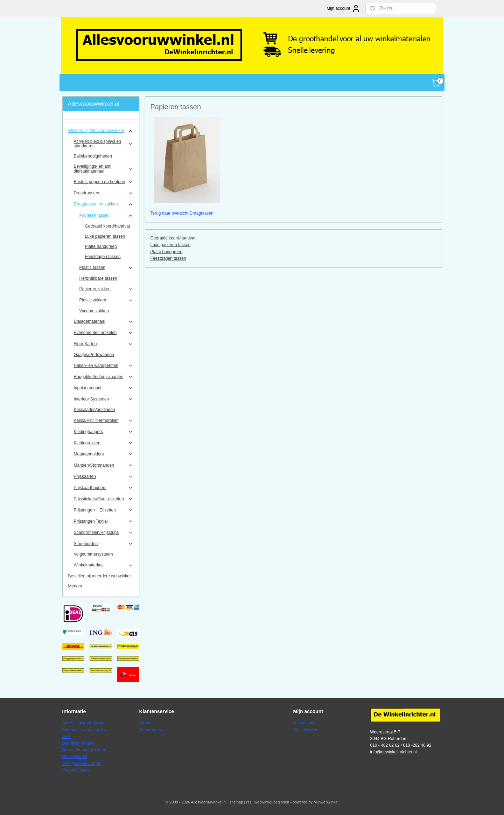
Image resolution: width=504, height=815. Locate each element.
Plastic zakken (107, 300)
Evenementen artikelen (104, 333)
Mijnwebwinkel (326, 802)
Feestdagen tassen (168, 258)
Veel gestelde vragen (82, 764)
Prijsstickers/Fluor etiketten (104, 499)
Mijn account (343, 8)
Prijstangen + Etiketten (104, 510)
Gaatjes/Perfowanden (94, 355)
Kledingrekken (104, 443)
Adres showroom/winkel (85, 723)
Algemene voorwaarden (85, 730)
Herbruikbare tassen (98, 278)
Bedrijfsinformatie (79, 743)
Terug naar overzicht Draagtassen (182, 213)
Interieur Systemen (104, 399)
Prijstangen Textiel (104, 521)
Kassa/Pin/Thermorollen (104, 420)
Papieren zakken (107, 289)
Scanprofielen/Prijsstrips (104, 532)
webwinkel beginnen (272, 802)
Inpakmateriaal (104, 388)
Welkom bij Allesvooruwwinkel (101, 131)
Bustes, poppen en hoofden (104, 182)
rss (249, 802)
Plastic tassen (107, 268)
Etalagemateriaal (104, 322)
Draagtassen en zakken (104, 204)
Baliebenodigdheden (93, 156)
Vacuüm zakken (94, 311)
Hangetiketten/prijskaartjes (104, 377)
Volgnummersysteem (93, 554)
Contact (146, 723)
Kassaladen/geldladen (94, 410)
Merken (75, 586)
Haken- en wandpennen (104, 365)
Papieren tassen (107, 216)
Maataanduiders (104, 454)
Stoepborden (104, 544)
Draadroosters (104, 193)
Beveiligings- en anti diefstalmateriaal (104, 169)
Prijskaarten (104, 476)
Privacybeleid (75, 757)
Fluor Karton (104, 344)
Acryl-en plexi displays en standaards (104, 144)
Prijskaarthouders (104, 488)
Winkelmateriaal (104, 565)
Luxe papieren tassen (170, 245)
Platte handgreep (166, 252)
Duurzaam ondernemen (84, 750)
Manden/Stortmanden (104, 465)
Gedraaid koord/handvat (173, 238)
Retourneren (151, 730)
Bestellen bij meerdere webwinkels (100, 576)
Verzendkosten (76, 770)
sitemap (236, 802)
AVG (66, 737)
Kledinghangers (104, 432)
